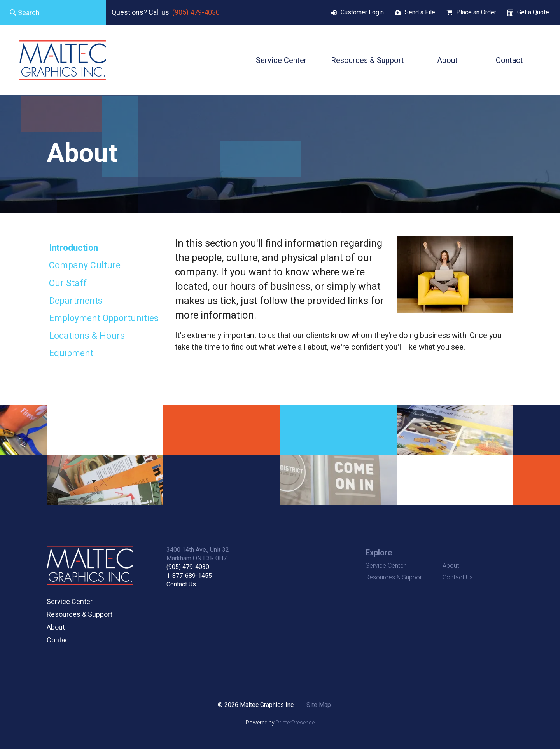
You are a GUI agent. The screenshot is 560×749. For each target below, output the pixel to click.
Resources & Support (367, 60)
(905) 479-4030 (196, 12)
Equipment (71, 353)
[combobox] (53, 12)
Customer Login (362, 12)
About (447, 60)
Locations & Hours (87, 336)
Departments (76, 301)
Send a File (420, 12)
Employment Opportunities (104, 318)
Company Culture (85, 265)
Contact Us (181, 584)
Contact (509, 60)
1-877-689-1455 (189, 576)
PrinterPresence (295, 723)
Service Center (281, 60)
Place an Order (476, 12)
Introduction (73, 248)
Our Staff (68, 283)
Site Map (319, 705)
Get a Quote (533, 12)
